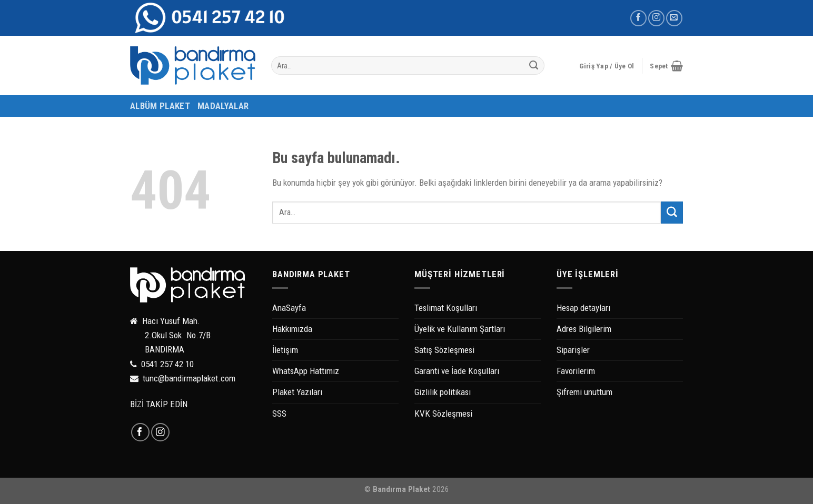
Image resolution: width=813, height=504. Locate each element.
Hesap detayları (583, 308)
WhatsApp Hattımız (306, 371)
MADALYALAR (223, 106)
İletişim (285, 350)
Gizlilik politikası (443, 392)
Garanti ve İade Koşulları (457, 371)
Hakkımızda (292, 329)
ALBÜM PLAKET (160, 106)
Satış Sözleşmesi (444, 350)
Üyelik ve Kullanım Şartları (460, 329)
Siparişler (573, 350)
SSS (279, 414)
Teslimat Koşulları (446, 308)
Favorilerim (576, 371)
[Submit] (534, 66)
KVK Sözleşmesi (443, 414)
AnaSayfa (289, 308)
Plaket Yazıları (297, 392)
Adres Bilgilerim (584, 329)
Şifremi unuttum (584, 392)
